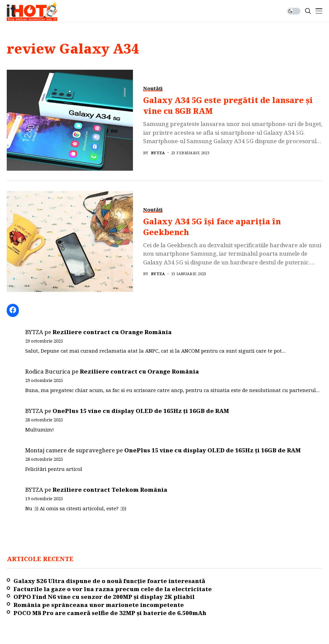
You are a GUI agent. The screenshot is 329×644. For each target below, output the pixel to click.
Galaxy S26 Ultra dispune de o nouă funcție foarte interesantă (109, 581)
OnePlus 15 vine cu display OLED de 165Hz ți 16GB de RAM (141, 411)
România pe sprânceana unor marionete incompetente (99, 605)
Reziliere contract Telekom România (110, 490)
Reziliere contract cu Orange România (112, 332)
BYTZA (158, 153)
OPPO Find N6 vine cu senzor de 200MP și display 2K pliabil (104, 597)
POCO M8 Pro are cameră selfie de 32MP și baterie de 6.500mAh (110, 613)
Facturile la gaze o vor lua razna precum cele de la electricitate (113, 589)
